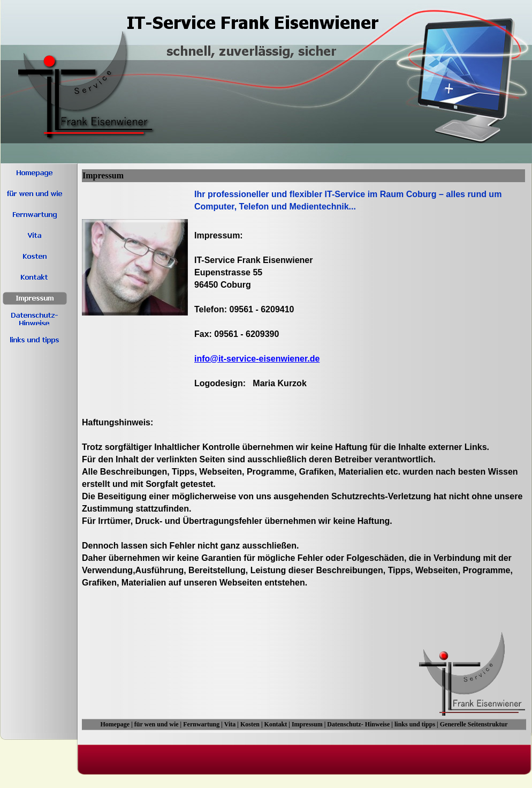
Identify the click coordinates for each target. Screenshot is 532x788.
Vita (230, 724)
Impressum (307, 724)
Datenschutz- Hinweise (358, 724)
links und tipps (415, 724)
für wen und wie (157, 724)
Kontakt (276, 724)
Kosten (250, 724)
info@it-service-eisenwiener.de (257, 359)
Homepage (115, 724)
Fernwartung (201, 724)
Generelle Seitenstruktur (474, 724)
